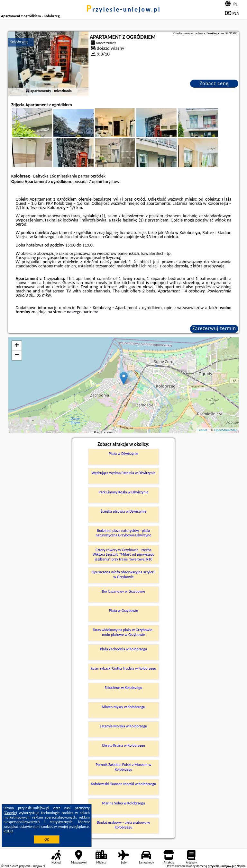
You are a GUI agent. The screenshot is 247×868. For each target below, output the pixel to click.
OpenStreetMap (226, 430)
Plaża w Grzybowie (124, 611)
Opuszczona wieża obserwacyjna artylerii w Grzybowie (123, 574)
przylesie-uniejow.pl (123, 9)
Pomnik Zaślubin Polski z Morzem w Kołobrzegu (123, 767)
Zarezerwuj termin (214, 328)
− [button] (17, 355)
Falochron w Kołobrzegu (124, 688)
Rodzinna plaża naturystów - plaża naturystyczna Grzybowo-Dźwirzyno (123, 533)
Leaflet (202, 430)
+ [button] (17, 346)
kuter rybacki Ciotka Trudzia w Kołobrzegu (124, 668)
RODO (8, 831)
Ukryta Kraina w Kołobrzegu (123, 745)
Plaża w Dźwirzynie (123, 454)
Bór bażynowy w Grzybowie (123, 591)
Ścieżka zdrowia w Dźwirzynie (123, 511)
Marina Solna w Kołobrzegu (124, 803)
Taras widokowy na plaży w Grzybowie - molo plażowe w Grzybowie (123, 632)
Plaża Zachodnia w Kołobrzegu (123, 649)
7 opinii (96, 182)
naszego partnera (83, 312)
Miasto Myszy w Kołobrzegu (123, 707)
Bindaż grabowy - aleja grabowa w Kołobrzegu (123, 825)
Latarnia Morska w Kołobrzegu (124, 726)
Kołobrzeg (19, 42)
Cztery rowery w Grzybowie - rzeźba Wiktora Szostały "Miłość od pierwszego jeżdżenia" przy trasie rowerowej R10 (124, 555)
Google (10, 813)
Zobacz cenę (214, 83)
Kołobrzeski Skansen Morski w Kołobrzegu (124, 784)
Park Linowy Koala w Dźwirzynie (123, 492)
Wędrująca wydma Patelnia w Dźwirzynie (124, 473)
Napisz (241, 866)
